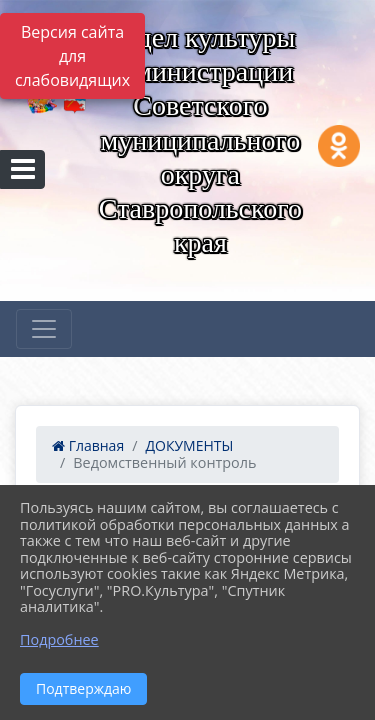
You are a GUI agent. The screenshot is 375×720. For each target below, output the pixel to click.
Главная (88, 445)
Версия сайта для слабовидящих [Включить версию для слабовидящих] (72, 56)
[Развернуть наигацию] (44, 329)
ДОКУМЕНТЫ (189, 445)
